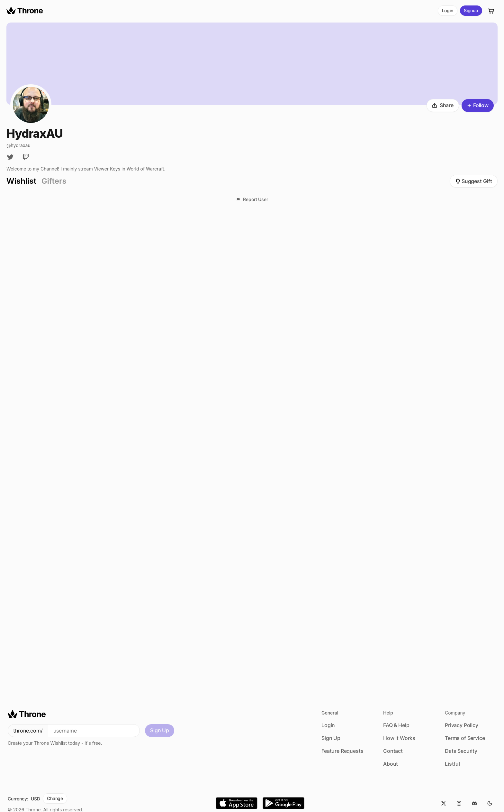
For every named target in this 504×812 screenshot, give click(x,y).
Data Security (461, 751)
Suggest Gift (474, 181)
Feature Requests (342, 751)
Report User (252, 199)
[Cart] (491, 11)
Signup (471, 10)
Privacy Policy (462, 725)
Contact (393, 751)
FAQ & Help (396, 725)
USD (36, 799)
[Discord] (474, 803)
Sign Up (160, 730)
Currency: (18, 799)
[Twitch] (26, 157)
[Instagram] (459, 803)
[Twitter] (10, 157)
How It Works (399, 738)
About (391, 764)
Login (448, 10)
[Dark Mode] (490, 803)
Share (443, 105)
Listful (452, 764)
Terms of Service (465, 738)
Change (55, 798)
